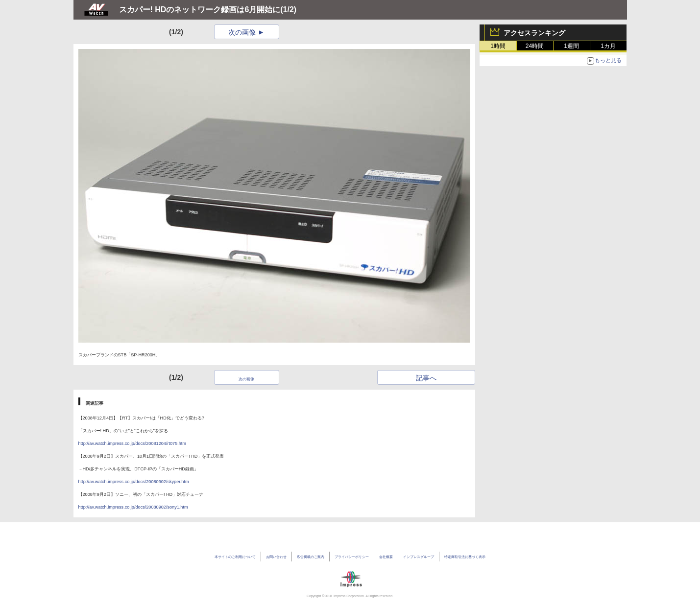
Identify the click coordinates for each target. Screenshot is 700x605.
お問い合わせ (276, 557)
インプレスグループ (419, 557)
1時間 (498, 46)
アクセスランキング (534, 33)
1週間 (571, 46)
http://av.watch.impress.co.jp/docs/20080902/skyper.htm (134, 482)
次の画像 (242, 32)
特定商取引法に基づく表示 (465, 557)
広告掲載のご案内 (311, 557)
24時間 (535, 46)
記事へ (426, 378)
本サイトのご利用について (235, 557)
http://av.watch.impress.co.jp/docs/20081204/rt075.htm (132, 443)
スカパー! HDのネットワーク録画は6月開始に (200, 10)
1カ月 (608, 46)
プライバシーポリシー (352, 557)
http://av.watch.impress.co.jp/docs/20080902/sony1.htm (133, 507)
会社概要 (386, 557)
